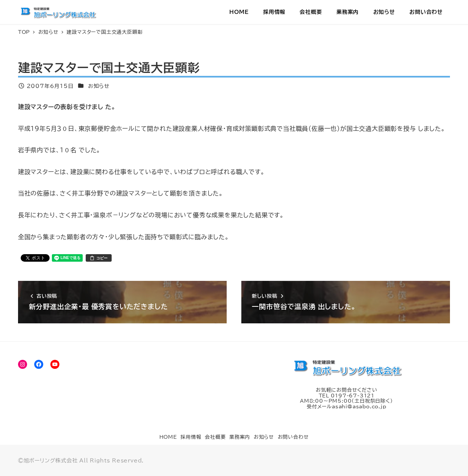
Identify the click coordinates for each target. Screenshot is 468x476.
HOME (168, 437)
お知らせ (99, 86)
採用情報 (191, 437)
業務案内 (240, 437)
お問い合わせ (293, 437)
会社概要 (215, 437)
